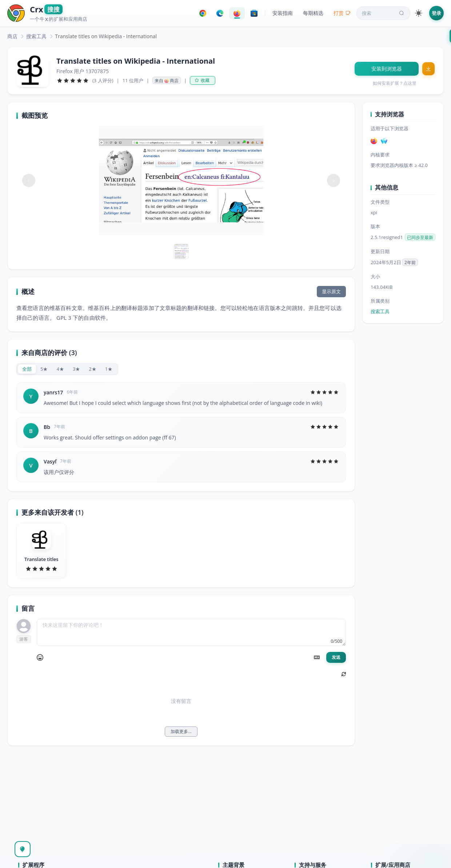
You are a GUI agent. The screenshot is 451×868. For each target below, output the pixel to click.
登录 (436, 13)
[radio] (27, 369)
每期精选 (313, 13)
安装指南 (283, 13)
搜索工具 (36, 36)
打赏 (342, 13)
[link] (12, 36)
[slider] (73, 80)
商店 (12, 36)
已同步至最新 (420, 237)
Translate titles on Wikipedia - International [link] (106, 36)
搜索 (384, 13)
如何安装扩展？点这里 (395, 83)
